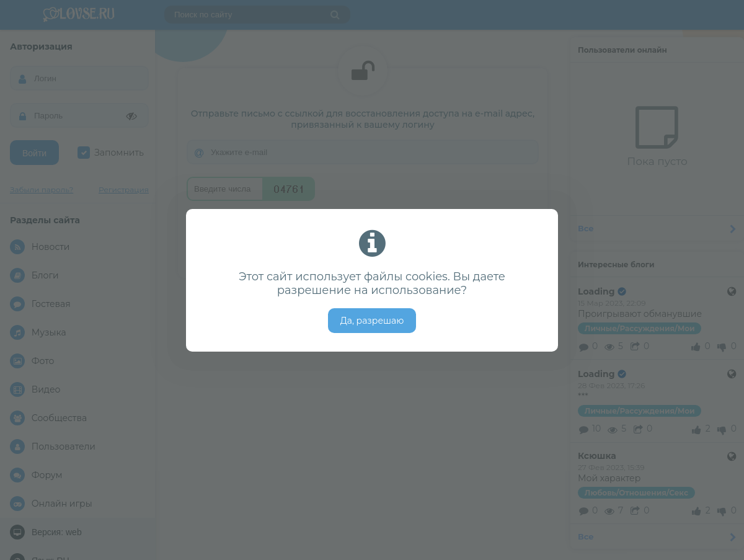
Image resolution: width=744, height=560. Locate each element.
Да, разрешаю (372, 321)
